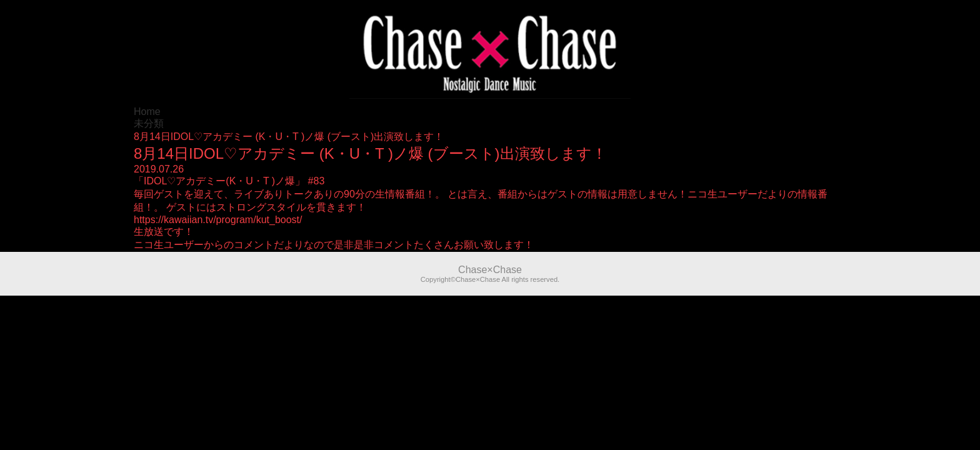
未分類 (149, 123)
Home (147, 112)
